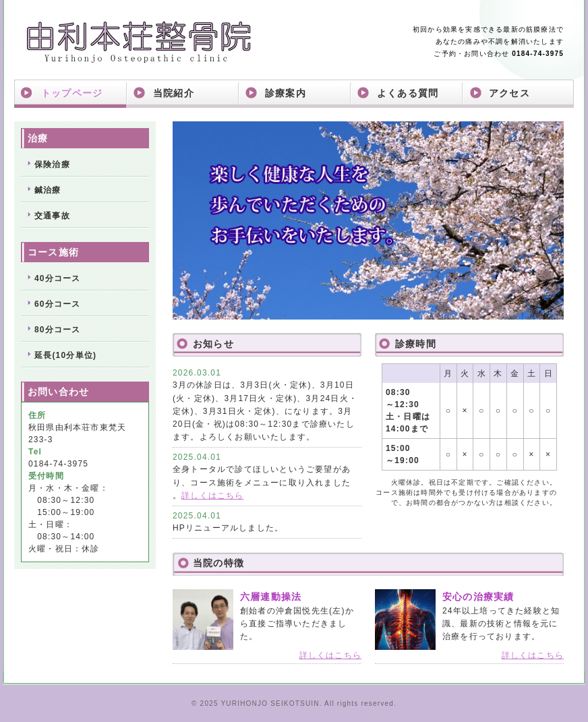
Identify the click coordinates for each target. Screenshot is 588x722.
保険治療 (52, 164)
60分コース (58, 304)
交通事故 (52, 216)
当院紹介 (174, 93)
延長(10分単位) (65, 355)
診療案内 (286, 93)
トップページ (72, 93)
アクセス (509, 93)
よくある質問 (408, 93)
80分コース (58, 330)
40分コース (58, 278)
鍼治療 (48, 190)
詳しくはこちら (212, 495)
